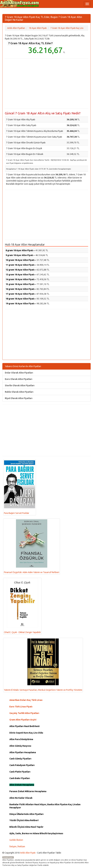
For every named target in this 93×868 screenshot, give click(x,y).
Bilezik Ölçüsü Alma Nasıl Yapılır (26, 827)
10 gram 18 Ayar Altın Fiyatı (20, 260)
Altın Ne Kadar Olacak (21, 798)
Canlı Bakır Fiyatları (20, 778)
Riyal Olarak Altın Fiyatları (19, 398)
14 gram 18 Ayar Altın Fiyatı (20, 279)
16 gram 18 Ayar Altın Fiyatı (20, 289)
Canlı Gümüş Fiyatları (20, 759)
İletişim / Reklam (17, 846)
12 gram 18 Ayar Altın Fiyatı (20, 270)
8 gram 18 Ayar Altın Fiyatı (19, 250)
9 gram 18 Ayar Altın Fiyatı (19, 255)
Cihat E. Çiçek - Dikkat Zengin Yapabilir (22, 606)
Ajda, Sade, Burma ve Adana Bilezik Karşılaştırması (36, 833)
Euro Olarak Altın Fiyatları (19, 379)
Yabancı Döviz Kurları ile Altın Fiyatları (23, 366)
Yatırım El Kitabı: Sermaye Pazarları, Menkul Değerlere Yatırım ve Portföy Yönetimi (43, 665)
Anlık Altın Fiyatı (28, 853)
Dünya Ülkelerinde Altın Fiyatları (26, 814)
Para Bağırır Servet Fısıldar (20, 487)
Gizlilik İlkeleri (16, 840)
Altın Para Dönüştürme (21, 739)
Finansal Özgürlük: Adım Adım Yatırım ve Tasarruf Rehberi (32, 546)
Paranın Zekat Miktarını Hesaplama (28, 791)
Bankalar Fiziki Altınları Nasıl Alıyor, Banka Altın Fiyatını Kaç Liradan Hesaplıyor (45, 806)
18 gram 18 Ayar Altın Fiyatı (20, 299)
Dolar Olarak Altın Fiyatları (19, 373)
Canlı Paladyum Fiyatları (22, 765)
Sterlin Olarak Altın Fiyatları (20, 385)
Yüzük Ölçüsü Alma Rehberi (24, 820)
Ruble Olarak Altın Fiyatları (19, 392)
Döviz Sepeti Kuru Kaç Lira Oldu (26, 733)
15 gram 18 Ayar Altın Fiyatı (20, 284)
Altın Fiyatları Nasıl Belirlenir (25, 726)
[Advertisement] (46, 83)
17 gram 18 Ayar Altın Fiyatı (20, 294)
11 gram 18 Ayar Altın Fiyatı (20, 265)
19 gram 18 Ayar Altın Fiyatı (20, 304)
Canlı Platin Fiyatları (20, 772)
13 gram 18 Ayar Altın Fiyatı (20, 275)
